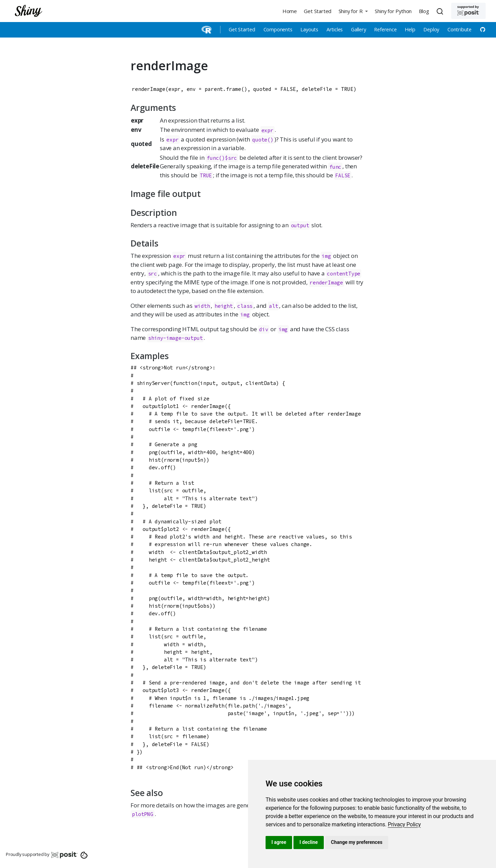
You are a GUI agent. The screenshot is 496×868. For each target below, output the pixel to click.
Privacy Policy (404, 824)
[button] (353, 11)
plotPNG (143, 814)
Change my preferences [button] (357, 842)
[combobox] (441, 11)
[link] (404, 824)
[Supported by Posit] (468, 11)
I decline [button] (308, 842)
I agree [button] (279, 842)
